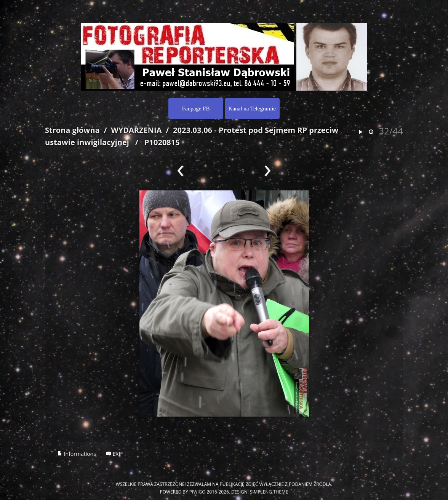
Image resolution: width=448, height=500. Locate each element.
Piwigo (198, 492)
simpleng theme (269, 492)
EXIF (114, 454)
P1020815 (162, 142)
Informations (77, 454)
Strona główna (72, 130)
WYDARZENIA (136, 130)
